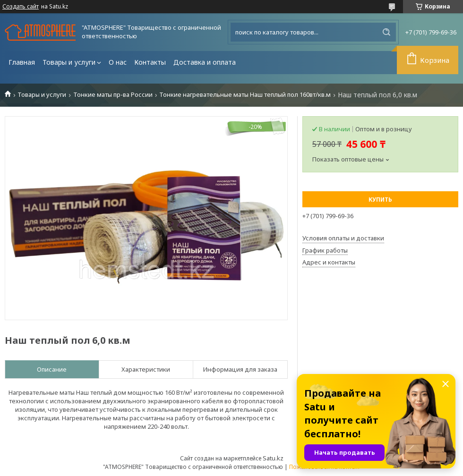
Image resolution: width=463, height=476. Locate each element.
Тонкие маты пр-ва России (113, 95)
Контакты (150, 62)
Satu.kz (273, 458)
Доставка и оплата (205, 62)
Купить (380, 200)
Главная (22, 62)
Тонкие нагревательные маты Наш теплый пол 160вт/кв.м (245, 95)
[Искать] (386, 32)
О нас (118, 62)
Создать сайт (21, 7)
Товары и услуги (69, 62)
